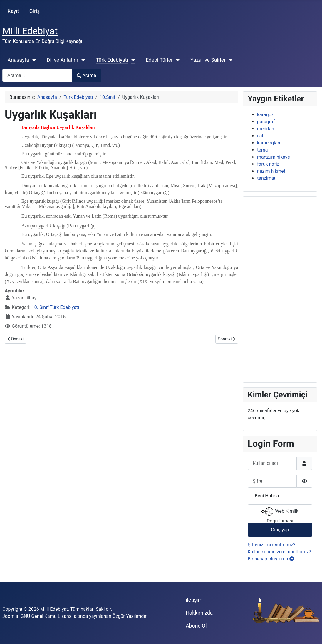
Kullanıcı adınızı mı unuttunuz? (279, 552)
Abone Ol (196, 626)
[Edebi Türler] (176, 60)
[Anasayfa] (33, 60)
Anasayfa (18, 60)
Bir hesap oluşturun (271, 559)
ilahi (261, 136)
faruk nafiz (268, 164)
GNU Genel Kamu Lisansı (47, 616)
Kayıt (13, 11)
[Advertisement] (280, 289)
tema (262, 150)
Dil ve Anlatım (62, 60)
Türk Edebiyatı (112, 60)
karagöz (265, 115)
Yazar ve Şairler (208, 60)
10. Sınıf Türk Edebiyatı (55, 307)
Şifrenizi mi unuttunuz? (271, 545)
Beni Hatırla (267, 496)
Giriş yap (280, 530)
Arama (86, 75)
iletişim (194, 600)
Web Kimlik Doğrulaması (280, 512)
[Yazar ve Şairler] (229, 60)
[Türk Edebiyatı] (132, 60)
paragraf (266, 122)
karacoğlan (269, 143)
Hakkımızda (199, 613)
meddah (266, 129)
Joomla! (11, 616)
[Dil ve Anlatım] (82, 60)
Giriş (35, 11)
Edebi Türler (159, 60)
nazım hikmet (271, 171)
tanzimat (266, 178)
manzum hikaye (274, 157)
